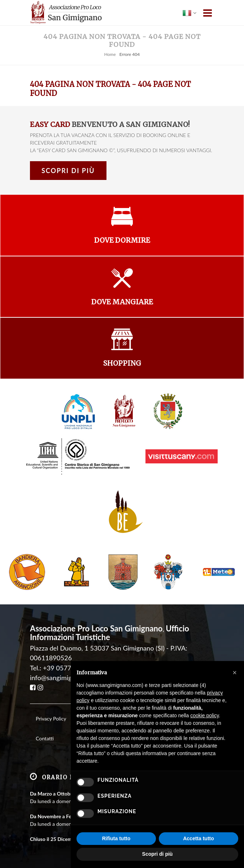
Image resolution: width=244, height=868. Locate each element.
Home (110, 54)
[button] (235, 673)
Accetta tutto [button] (199, 838)
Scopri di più (68, 171)
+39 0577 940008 (69, 668)
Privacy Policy (51, 719)
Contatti (45, 738)
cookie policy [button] (204, 715)
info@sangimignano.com (65, 678)
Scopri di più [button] (158, 854)
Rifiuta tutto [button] (116, 838)
